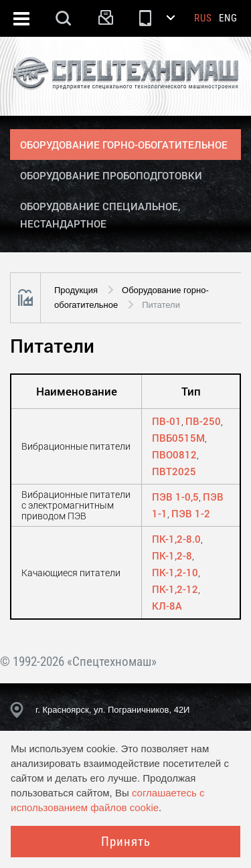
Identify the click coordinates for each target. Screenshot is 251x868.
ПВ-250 (203, 421)
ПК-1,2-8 (172, 555)
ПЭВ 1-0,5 (175, 497)
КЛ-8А (167, 606)
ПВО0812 (174, 454)
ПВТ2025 (174, 471)
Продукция (76, 290)
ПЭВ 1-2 (191, 513)
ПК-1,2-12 (175, 589)
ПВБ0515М (178, 438)
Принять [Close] (126, 842)
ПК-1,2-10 (175, 572)
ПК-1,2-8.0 (176, 539)
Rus (203, 18)
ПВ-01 (167, 421)
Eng (228, 18)
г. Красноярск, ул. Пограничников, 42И (112, 710)
